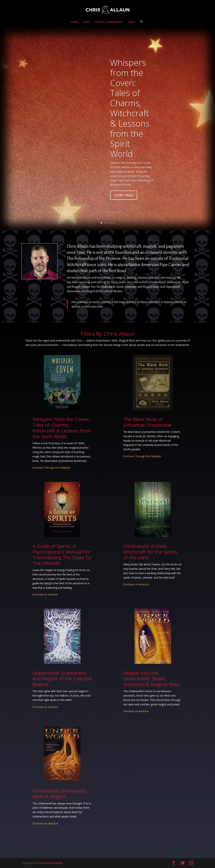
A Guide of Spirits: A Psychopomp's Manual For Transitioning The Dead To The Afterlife (62, 555)
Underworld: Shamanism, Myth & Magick (60, 793)
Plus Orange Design (50, 863)
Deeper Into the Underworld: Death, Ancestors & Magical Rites (151, 679)
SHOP (132, 22)
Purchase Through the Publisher (51, 468)
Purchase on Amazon (45, 594)
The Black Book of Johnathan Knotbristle (147, 422)
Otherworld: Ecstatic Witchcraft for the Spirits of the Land (150, 552)
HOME (74, 22)
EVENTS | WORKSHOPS (109, 22)
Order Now (124, 207)
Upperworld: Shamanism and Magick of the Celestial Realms (62, 679)
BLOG (86, 22)
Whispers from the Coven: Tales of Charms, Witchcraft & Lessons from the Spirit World (130, 120)
